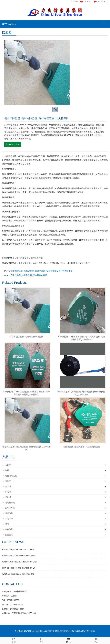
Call (41, 640)
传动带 (8, 481)
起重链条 (9, 535)
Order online (13, 144)
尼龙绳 (8, 497)
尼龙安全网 (10, 503)
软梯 (7, 524)
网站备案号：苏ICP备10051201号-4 (74, 631)
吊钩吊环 (9, 519)
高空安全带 (10, 508)
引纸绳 (8, 492)
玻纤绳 (8, 486)
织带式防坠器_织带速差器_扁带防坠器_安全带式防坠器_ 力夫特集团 (42, 271)
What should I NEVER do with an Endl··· (20, 562)
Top (96, 640)
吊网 (7, 470)
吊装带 (8, 465)
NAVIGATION (9, 24)
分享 (14, 640)
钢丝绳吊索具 (11, 476)
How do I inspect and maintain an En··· (20, 568)
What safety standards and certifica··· (19, 550)
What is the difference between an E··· (19, 556)
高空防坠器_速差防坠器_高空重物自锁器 (29, 275)
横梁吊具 (9, 513)
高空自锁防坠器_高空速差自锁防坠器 (26, 337)
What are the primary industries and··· (19, 574)
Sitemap (92, 631)
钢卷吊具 (9, 529)
